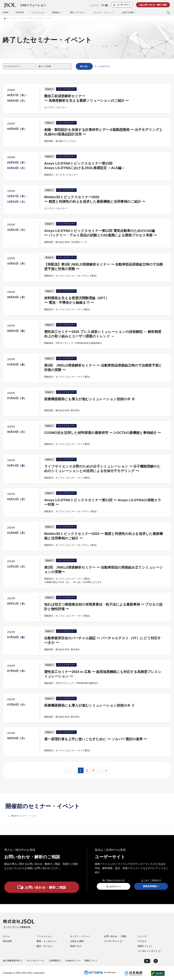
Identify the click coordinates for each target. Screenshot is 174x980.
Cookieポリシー (73, 960)
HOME (5, 12)
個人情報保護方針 (13, 960)
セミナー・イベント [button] (104, 12)
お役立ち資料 (77, 941)
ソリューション (38, 12)
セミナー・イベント (80, 936)
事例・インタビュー (47, 941)
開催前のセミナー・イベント (24, 816)
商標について (91, 960)
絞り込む (84, 66)
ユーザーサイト (113, 941)
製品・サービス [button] (78, 12)
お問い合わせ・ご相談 (115, 936)
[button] (156, 13)
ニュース (94, 5)
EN (104, 5)
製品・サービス (44, 946)
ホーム (6, 936)
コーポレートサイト (149, 951)
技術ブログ (76, 946)
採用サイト (144, 946)
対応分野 (20, 12)
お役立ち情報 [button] (129, 12)
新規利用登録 (151, 886)
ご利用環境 (55, 960)
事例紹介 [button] (57, 12)
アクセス (142, 941)
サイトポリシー (35, 960)
